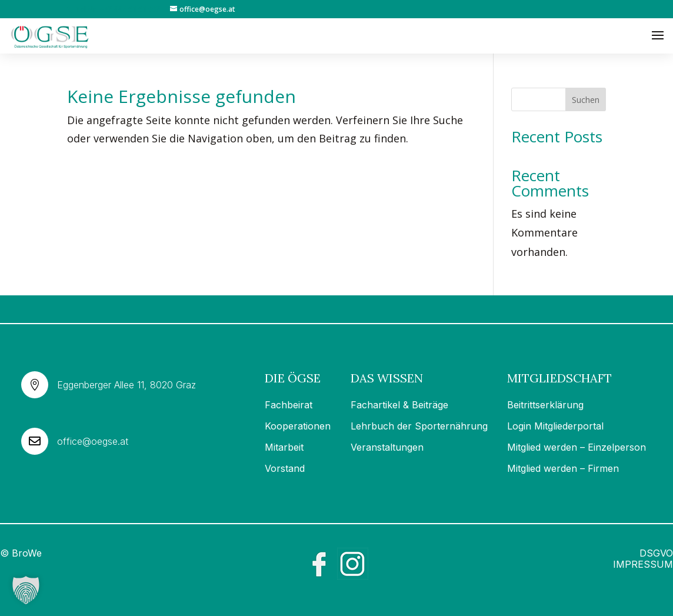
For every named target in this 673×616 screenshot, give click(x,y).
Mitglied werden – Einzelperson (577, 447)
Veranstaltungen (387, 447)
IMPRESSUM (643, 564)
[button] (26, 590)
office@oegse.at (93, 441)
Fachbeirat (289, 405)
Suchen (586, 100)
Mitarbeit (284, 447)
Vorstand (285, 468)
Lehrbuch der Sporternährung (419, 426)
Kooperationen (298, 426)
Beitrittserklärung (545, 405)
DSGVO (656, 553)
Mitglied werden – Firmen (563, 468)
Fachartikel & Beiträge (399, 405)
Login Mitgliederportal (555, 426)
